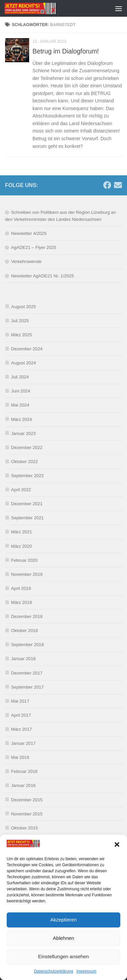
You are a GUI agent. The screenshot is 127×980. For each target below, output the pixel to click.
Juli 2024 (20, 377)
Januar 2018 (23, 659)
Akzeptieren (63, 920)
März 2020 (21, 546)
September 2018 (27, 645)
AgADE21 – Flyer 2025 (34, 247)
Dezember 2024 (27, 349)
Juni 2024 (21, 391)
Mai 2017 (20, 701)
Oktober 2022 (24, 462)
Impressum (86, 972)
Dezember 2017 (27, 673)
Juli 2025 (20, 321)
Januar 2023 (23, 433)
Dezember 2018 (27, 616)
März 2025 (21, 335)
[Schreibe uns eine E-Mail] (118, 185)
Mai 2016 (20, 757)
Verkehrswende (26, 261)
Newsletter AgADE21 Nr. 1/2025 (43, 276)
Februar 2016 (24, 771)
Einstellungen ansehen (64, 957)
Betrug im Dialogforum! (66, 51)
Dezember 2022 (27, 448)
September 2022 (27, 476)
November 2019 (27, 574)
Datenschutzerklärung (53, 972)
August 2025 (23, 307)
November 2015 (27, 814)
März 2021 (21, 532)
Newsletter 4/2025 (29, 233)
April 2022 (21, 490)
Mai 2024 (20, 405)
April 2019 (21, 588)
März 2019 (21, 602)
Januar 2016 (23, 785)
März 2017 (21, 729)
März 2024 (21, 419)
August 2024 (23, 363)
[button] (117, 845)
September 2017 (27, 687)
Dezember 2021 (27, 504)
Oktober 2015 (24, 828)
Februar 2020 (24, 560)
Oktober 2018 (24, 631)
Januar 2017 (23, 743)
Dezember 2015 (27, 800)
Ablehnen (63, 939)
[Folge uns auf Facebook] (107, 185)
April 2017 (21, 715)
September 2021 (27, 518)
